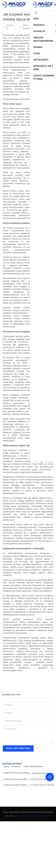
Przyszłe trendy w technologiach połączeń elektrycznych (42, 785)
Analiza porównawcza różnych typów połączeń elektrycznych (16, 779)
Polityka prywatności (41, 816)
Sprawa (6, 767)
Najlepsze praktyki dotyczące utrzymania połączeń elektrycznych (16, 785)
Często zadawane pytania (33, 767)
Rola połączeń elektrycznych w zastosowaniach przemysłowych (42, 779)
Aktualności (16, 767)
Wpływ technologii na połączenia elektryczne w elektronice (17, 773)
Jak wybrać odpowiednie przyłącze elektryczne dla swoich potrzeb (42, 773)
